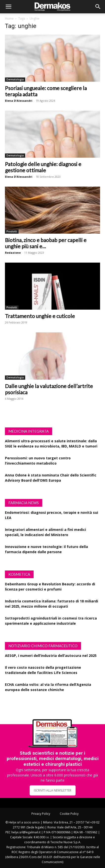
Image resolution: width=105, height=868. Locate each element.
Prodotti (12, 231)
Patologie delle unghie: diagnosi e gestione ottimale (43, 167)
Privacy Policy (41, 814)
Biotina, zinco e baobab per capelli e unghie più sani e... (46, 243)
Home (9, 18)
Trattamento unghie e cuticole (40, 316)
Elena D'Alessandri (19, 101)
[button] (8, 7)
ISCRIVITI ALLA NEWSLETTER (53, 790)
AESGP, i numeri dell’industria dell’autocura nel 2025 (51, 656)
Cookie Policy (69, 814)
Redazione (13, 253)
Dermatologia (15, 79)
